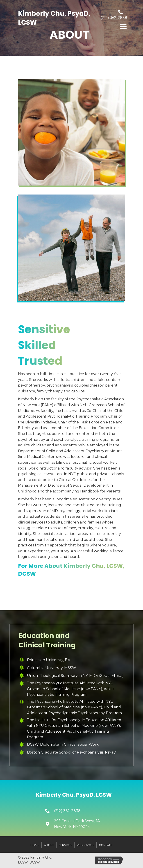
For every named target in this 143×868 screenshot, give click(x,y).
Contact (106, 845)
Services (65, 845)
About (49, 845)
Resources (85, 845)
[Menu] (123, 27)
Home (35, 845)
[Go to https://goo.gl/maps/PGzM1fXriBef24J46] (83, 824)
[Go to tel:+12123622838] (112, 16)
